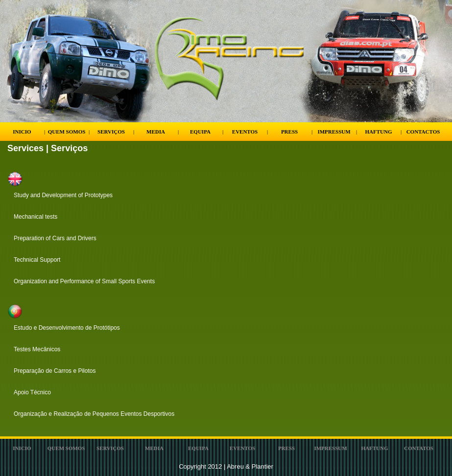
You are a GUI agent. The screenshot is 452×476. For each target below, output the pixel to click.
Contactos (423, 132)
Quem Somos (67, 132)
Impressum (334, 132)
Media (156, 132)
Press (289, 132)
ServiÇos (110, 448)
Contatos (419, 448)
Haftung (379, 132)
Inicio (22, 132)
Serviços (111, 132)
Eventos (245, 132)
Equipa (200, 132)
